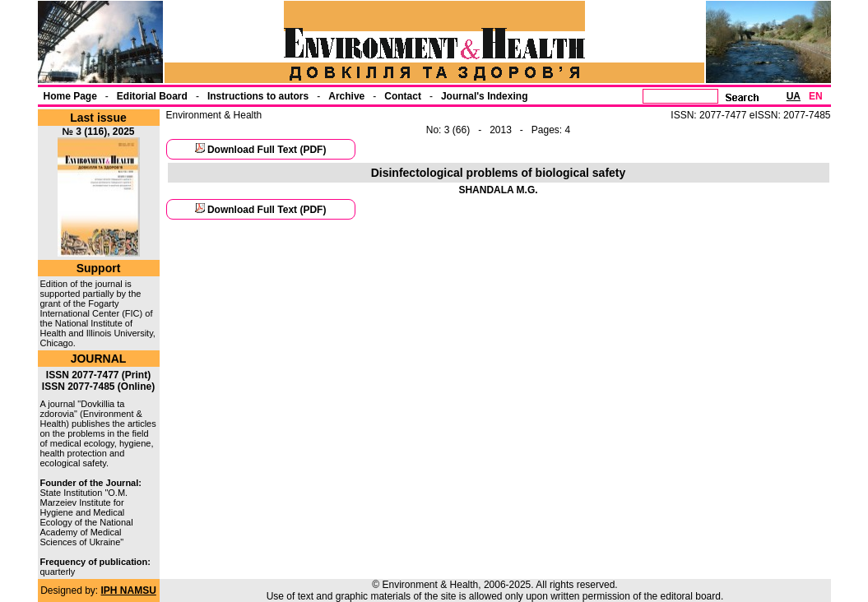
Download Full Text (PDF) (267, 150)
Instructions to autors (258, 96)
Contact (403, 96)
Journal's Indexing (485, 96)
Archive (346, 96)
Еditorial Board (152, 96)
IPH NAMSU (129, 590)
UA (794, 96)
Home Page (70, 96)
